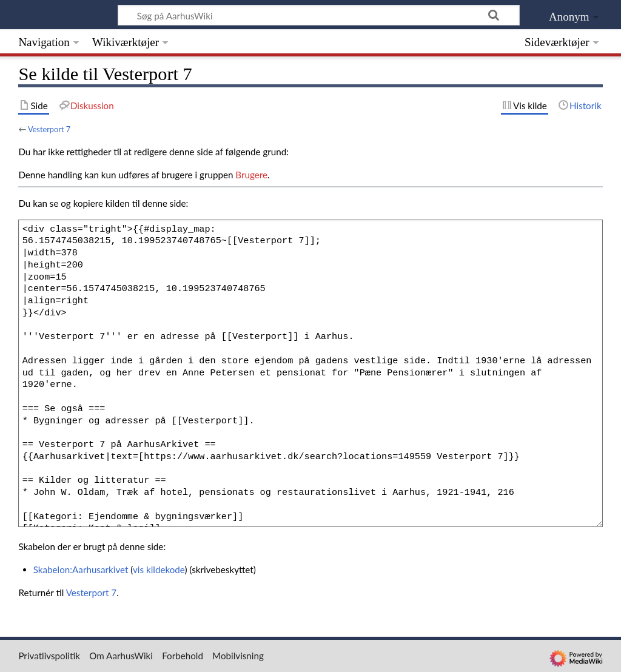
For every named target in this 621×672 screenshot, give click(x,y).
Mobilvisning (238, 656)
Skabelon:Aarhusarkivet (81, 570)
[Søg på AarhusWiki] (319, 15)
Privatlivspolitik (49, 656)
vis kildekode (159, 570)
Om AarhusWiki (121, 656)
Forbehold (183, 656)
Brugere (251, 175)
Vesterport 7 (49, 129)
